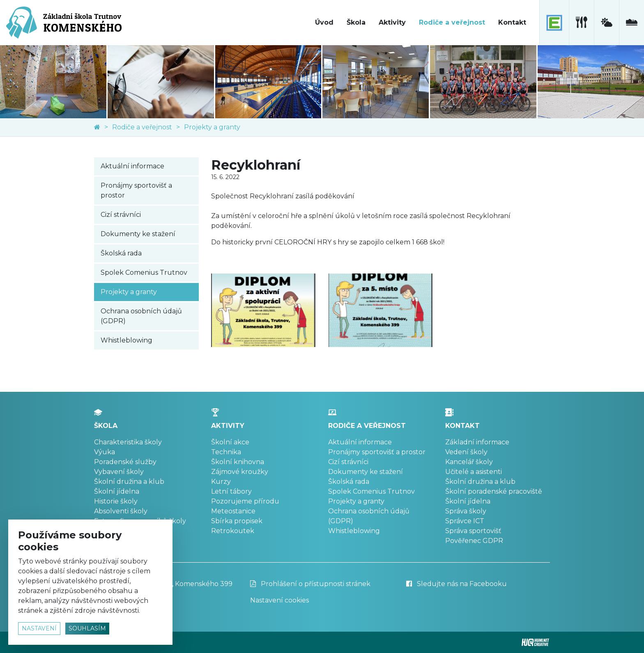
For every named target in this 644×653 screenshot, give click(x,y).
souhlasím (87, 628)
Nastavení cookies (279, 600)
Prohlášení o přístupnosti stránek (310, 584)
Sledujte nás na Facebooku (457, 584)
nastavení (39, 628)
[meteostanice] (606, 23)
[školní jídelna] (581, 23)
